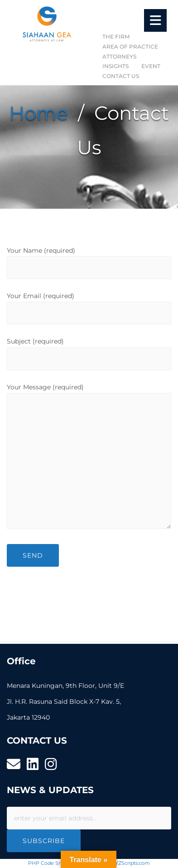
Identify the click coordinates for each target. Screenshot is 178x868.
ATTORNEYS (119, 56)
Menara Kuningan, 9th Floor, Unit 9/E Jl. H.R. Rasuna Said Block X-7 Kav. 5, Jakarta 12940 (65, 701)
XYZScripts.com (131, 863)
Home (38, 113)
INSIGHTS (115, 66)
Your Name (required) (89, 259)
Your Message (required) (89, 457)
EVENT (151, 66)
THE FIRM (116, 37)
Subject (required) (89, 350)
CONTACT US (121, 76)
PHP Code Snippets (52, 863)
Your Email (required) (89, 304)
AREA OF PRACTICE (130, 47)
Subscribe (44, 841)
